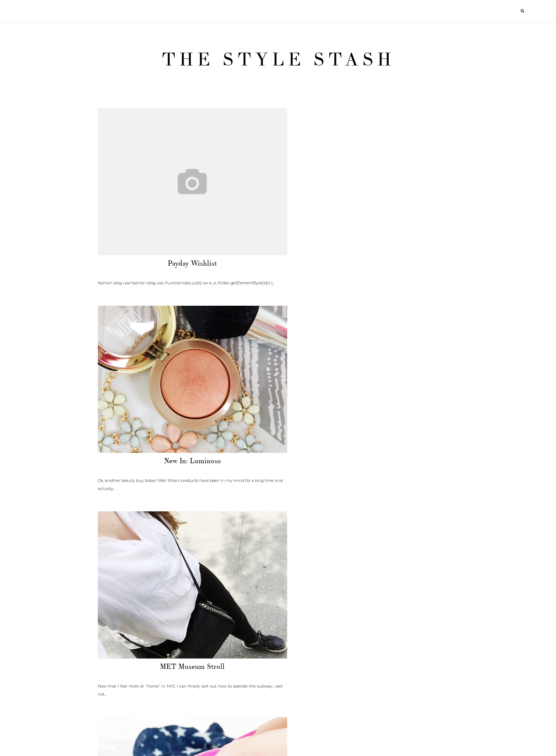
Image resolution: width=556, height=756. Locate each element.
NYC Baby (278, 469)
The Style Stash (278, 60)
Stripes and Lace (156, 675)
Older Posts (444, 744)
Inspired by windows (278, 675)
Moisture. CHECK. (399, 469)
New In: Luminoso (278, 263)
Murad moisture (156, 469)
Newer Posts (113, 744)
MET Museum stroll (399, 263)
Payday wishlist (156, 263)
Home (278, 744)
